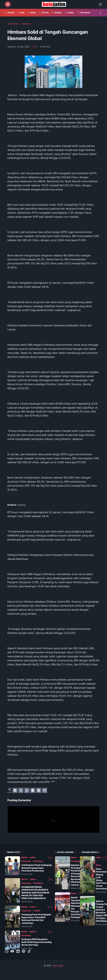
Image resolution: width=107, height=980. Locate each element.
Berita (24, 857)
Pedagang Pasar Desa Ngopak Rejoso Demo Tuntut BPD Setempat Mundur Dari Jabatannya (36, 919)
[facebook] (15, 790)
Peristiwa (38, 861)
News (74, 857)
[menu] (8, 4)
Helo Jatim (58, 965)
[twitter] (21, 790)
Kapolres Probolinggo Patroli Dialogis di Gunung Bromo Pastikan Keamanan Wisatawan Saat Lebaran (79, 875)
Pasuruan (26, 861)
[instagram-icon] (7, 951)
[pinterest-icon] (24, 951)
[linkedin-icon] (18, 951)
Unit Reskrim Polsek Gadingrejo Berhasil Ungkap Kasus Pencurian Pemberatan (37, 868)
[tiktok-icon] (29, 951)
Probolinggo (77, 861)
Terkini (37, 911)
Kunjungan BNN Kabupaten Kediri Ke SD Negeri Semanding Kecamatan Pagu (37, 942)
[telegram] (33, 790)
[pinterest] (39, 790)
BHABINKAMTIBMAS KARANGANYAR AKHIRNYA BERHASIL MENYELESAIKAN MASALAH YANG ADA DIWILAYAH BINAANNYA (35, 893)
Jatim (33, 857)
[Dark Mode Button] (100, 4)
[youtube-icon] (12, 951)
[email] (45, 790)
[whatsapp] (27, 790)
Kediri (33, 932)
